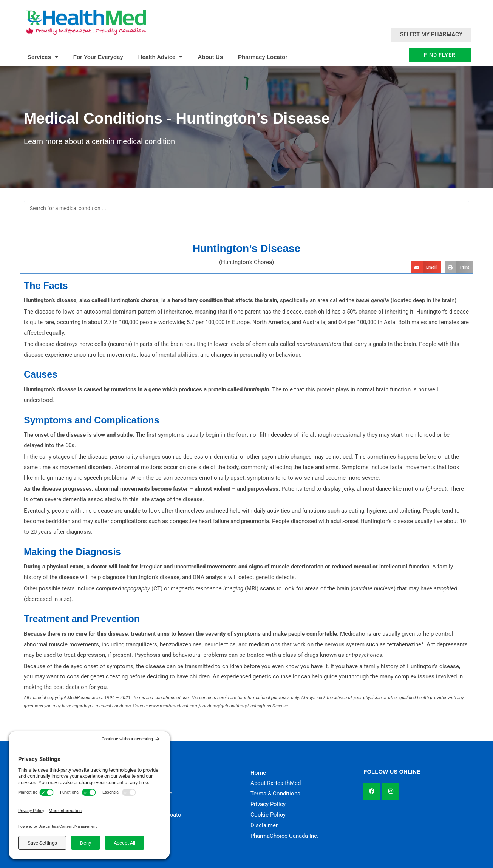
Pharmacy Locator (263, 57)
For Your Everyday (98, 57)
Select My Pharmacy (431, 34)
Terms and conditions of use (161, 698)
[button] (426, 267)
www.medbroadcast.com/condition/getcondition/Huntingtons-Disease (218, 706)
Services (43, 57)
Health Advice (161, 57)
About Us (210, 57)
